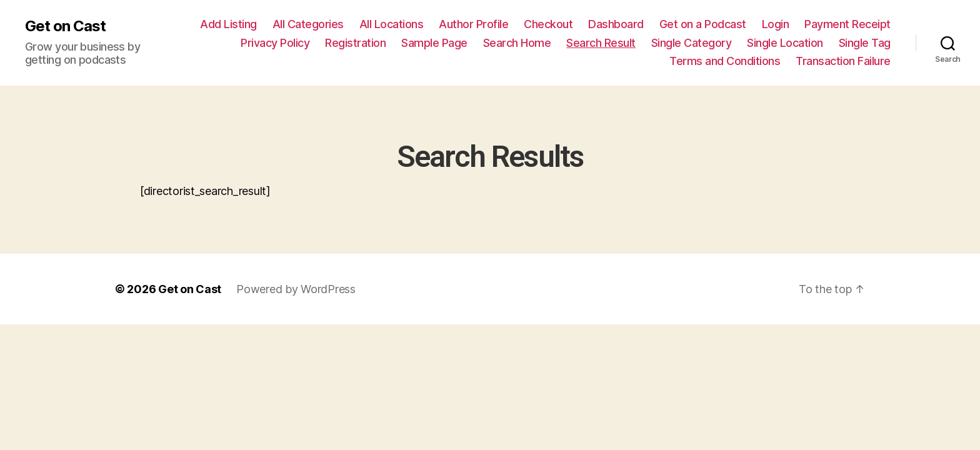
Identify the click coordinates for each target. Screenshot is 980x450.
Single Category (692, 43)
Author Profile (473, 24)
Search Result (601, 43)
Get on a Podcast (703, 24)
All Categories (308, 24)
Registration (355, 43)
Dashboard (616, 24)
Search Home (517, 43)
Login (776, 24)
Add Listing (228, 24)
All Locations (392, 24)
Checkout (548, 24)
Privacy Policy (275, 43)
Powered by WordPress (296, 289)
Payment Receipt (847, 24)
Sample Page (434, 43)
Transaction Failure (843, 61)
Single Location (785, 43)
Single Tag (865, 43)
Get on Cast (65, 26)
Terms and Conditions (725, 61)
